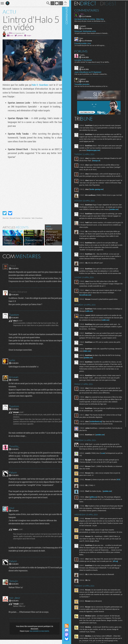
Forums (85, 51)
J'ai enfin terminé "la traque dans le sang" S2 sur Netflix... (96, 62)
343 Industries (26, 216)
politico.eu (97, 514)
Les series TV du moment (87, 60)
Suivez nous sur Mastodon (70, 635)
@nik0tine (20, 35)
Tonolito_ (86, 55)
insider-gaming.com (100, 191)
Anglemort (86, 79)
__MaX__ (86, 14)
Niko (11, 33)
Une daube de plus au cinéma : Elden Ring (93, 19)
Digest (112, 3)
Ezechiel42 (86, 26)
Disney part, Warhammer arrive (89, 31)
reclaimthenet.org (99, 438)
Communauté (70, 309)
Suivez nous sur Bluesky (70, 639)
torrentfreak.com (89, 305)
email (12, 35)
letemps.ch (103, 160)
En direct (89, 3)
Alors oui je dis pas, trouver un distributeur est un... (94, 21)
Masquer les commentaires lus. (61, 254)
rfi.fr (85, 499)
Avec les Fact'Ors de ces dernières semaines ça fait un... (95, 86)
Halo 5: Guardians (43, 85)
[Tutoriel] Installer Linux (86, 43)
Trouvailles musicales (86, 84)
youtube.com (88, 214)
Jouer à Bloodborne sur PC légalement (91, 72)
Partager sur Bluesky (10, 211)
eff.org (89, 583)
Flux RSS (70, 626)
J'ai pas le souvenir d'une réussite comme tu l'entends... (95, 33)
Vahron (85, 67)
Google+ (29, 35)
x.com (107, 470)
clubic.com (97, 363)
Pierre (85, 38)
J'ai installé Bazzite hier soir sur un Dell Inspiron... (94, 45)
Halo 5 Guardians (37, 216)
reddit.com (101, 321)
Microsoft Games (15, 216)
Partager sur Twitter (5, 211)
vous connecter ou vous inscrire (38, 635)
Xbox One (6, 216)
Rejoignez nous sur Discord (70, 630)
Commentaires (90, 10)
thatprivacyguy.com (103, 150)
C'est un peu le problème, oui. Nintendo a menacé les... (95, 74)
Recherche (45, 3)
